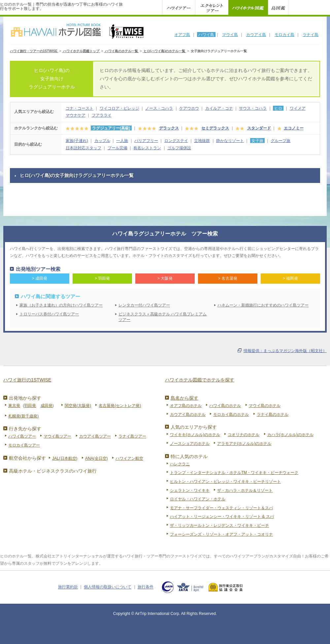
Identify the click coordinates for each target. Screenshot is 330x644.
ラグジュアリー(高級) (111, 128)
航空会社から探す (27, 458)
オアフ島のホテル (186, 406)
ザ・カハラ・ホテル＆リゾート (245, 490)
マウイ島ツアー (57, 436)
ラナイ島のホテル (273, 414)
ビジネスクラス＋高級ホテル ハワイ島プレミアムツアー (163, 317)
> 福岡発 (290, 278)
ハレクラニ (180, 464)
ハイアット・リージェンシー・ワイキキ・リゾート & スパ (222, 517)
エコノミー (294, 128)
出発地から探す (25, 398)
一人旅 (122, 141)
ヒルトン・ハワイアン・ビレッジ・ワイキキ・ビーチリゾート (225, 482)
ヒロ (278, 108)
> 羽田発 (102, 278)
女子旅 (257, 141)
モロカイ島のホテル (231, 414)
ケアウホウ (189, 108)
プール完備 (117, 148)
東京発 (14, 406)
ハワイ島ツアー (22, 436)
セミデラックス (215, 128)
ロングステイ (176, 141)
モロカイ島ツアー (24, 445)
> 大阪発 (165, 278)
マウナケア (76, 115)
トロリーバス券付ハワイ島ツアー (49, 314)
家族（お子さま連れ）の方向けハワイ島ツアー (61, 305)
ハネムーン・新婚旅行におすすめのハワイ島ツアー (263, 305)
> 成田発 (40, 278)
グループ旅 (280, 141)
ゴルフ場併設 (179, 148)
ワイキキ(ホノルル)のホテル (195, 435)
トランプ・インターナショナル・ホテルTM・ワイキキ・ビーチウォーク (234, 473)
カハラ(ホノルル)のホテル (290, 435)
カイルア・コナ (219, 108)
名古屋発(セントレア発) (120, 406)
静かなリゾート (230, 141)
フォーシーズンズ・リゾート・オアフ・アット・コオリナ (221, 534)
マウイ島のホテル (265, 406)
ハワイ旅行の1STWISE (27, 380)
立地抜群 (202, 141)
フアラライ (102, 115)
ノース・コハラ (159, 108)
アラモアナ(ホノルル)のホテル (244, 444)
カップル (102, 141)
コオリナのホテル (244, 435)
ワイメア (298, 108)
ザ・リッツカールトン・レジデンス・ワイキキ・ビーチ (219, 525)
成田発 (47, 406)
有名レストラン (147, 148)
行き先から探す (25, 429)
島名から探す (184, 398)
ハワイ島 (206, 35)
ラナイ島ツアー (132, 436)
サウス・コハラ (253, 108)
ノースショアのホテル (190, 444)
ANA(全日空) (97, 458)
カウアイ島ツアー (95, 436)
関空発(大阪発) (78, 406)
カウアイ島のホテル (188, 414)
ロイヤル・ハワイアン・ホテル (198, 499)
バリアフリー (146, 141)
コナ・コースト (80, 108)
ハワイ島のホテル (225, 406)
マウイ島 (230, 35)
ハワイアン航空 (129, 458)
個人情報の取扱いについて (108, 587)
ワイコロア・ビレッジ (119, 108)
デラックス (169, 128)
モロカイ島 (284, 35)
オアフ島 (182, 35)
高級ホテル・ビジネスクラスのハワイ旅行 (53, 471)
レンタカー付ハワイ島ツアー (144, 305)
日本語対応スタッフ (83, 148)
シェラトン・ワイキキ (190, 490)
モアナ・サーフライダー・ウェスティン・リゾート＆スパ (221, 508)
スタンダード (259, 128)
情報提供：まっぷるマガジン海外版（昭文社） (285, 351)
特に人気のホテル (189, 456)
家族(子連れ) (77, 141)
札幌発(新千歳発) (23, 416)
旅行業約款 (68, 587)
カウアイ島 (256, 35)
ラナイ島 (311, 35)
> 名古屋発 (228, 278)
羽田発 (30, 406)
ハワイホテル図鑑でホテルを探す (200, 380)
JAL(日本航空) (65, 458)
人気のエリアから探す (194, 427)
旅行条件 (146, 587)
